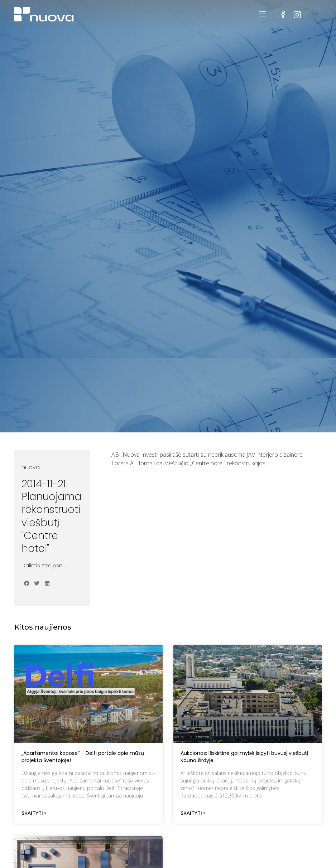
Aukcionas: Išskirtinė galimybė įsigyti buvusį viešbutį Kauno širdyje (244, 757)
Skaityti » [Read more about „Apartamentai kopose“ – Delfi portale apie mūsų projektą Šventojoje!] (34, 813)
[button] (27, 583)
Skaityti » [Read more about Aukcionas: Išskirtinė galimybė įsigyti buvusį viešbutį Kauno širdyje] (193, 813)
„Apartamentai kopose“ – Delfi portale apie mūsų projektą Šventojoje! (83, 757)
